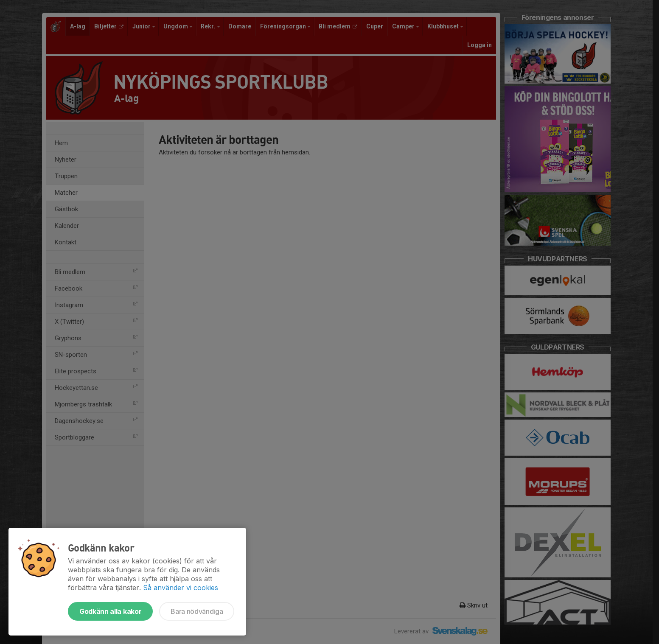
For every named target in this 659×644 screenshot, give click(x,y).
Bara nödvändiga (197, 611)
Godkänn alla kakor (110, 611)
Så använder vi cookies (181, 588)
